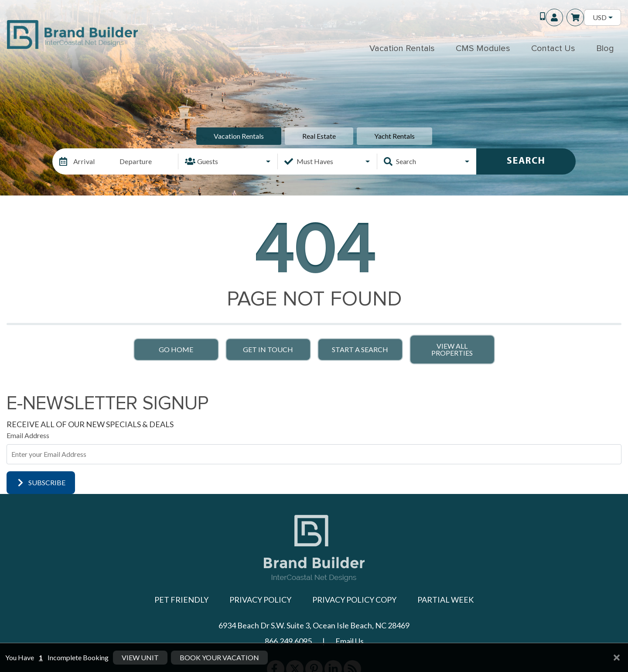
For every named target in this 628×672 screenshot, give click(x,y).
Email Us (350, 641)
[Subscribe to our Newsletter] (314, 454)
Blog (605, 48)
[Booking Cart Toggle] (575, 17)
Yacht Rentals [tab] (394, 136)
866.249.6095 (288, 641)
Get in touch (268, 349)
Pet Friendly (181, 600)
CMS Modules (483, 48)
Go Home (176, 349)
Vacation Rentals (402, 48)
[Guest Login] (554, 17)
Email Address (28, 435)
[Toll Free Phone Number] (539, 17)
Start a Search (360, 349)
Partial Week (445, 600)
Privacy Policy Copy (354, 600)
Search (526, 161)
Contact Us (553, 48)
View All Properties (452, 349)
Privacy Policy (260, 600)
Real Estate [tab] (319, 136)
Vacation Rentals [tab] (239, 136)
